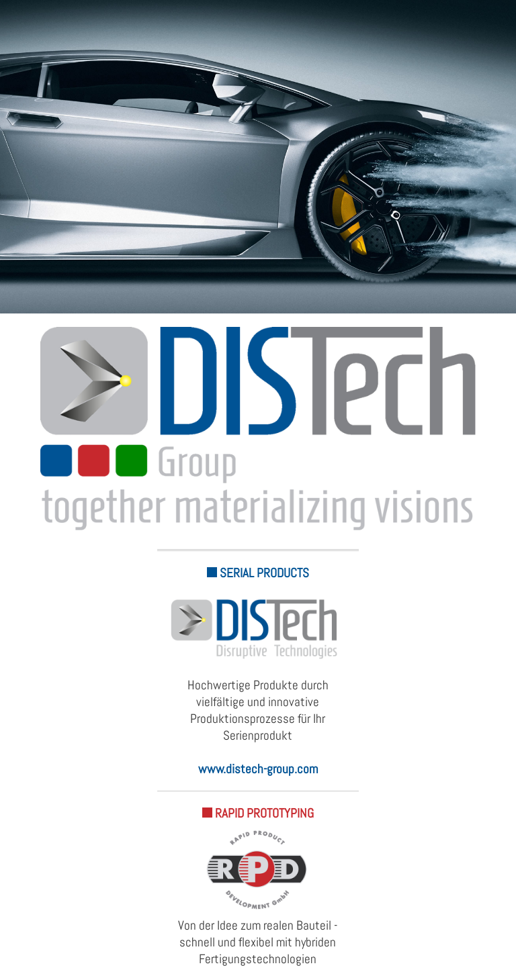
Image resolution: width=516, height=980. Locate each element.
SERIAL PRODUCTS (258, 573)
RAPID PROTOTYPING (258, 813)
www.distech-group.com (258, 769)
